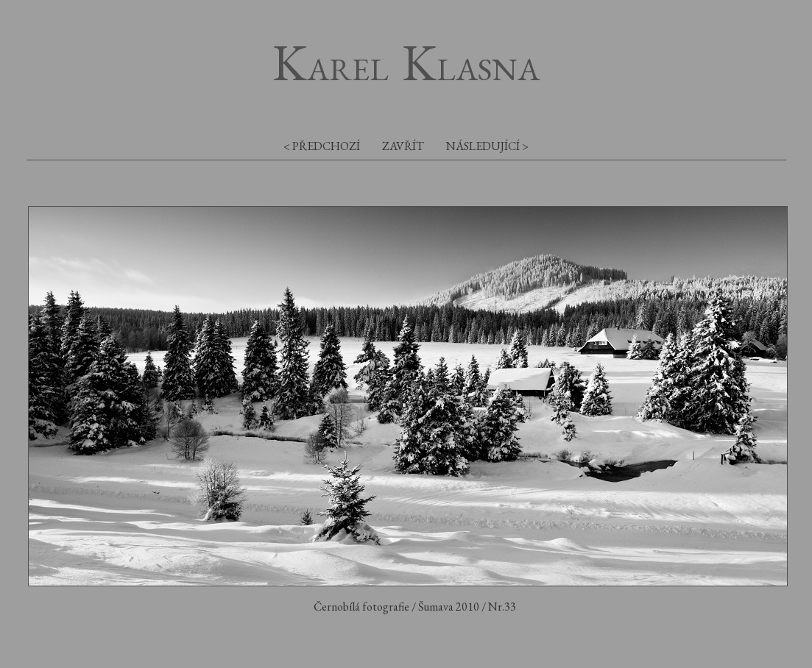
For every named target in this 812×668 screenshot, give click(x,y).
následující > (487, 146)
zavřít (403, 146)
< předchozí (322, 146)
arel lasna (406, 69)
